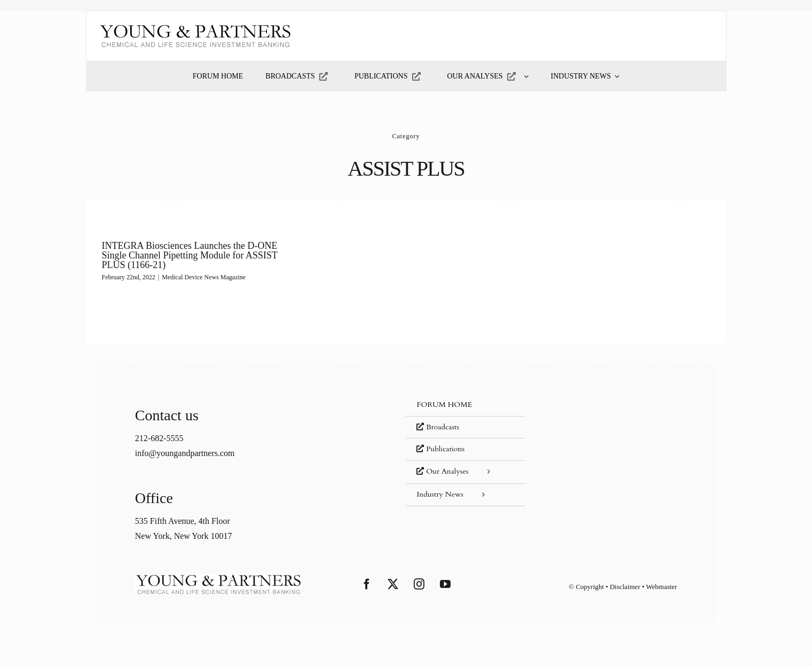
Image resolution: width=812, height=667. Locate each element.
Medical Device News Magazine (204, 277)
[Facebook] (367, 584)
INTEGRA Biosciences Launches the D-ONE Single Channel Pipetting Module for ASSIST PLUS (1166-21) (190, 255)
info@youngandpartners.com (185, 453)
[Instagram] (419, 584)
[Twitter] (393, 584)
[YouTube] (445, 584)
